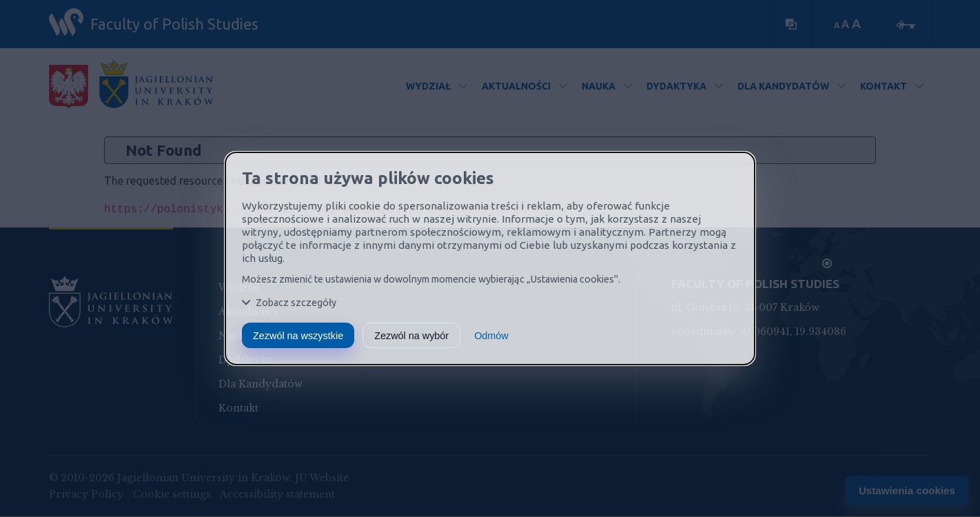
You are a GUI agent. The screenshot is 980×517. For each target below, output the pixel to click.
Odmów (491, 336)
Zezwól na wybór (411, 336)
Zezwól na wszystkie (298, 336)
